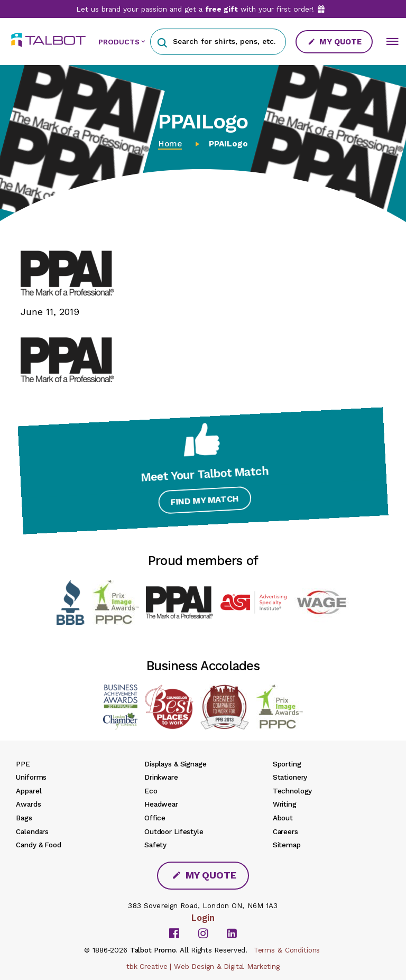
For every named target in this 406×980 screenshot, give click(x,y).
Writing (285, 804)
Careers (285, 831)
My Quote (335, 42)
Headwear (161, 804)
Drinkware (161, 777)
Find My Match (203, 503)
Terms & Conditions (287, 950)
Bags (24, 818)
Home (170, 144)
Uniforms (31, 777)
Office (155, 818)
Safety (155, 845)
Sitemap (287, 845)
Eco (151, 791)
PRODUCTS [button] (119, 42)
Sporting (287, 764)
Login (203, 918)
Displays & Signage (176, 764)
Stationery (290, 777)
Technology (293, 791)
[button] (162, 41)
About (283, 818)
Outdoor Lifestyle (174, 831)
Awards (28, 804)
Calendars (32, 831)
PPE (23, 764)
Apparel (29, 791)
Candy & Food (38, 845)
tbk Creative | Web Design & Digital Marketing (203, 966)
